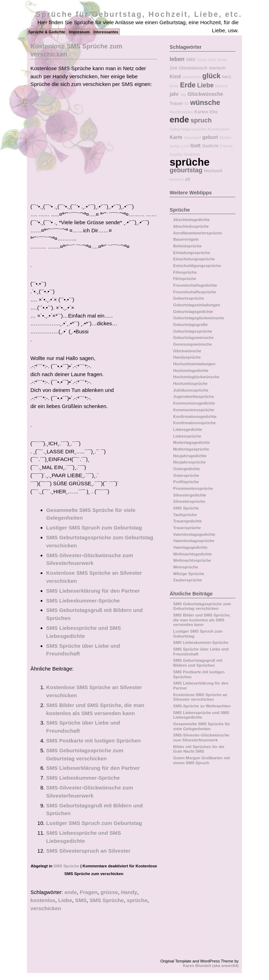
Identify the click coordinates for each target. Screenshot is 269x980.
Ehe (214, 112)
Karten (201, 112)
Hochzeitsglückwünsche (196, 377)
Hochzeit (213, 171)
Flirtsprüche (185, 279)
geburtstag (186, 170)
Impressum (79, 32)
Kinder (226, 138)
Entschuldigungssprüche (197, 266)
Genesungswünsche (192, 344)
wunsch (177, 179)
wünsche (205, 102)
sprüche (137, 900)
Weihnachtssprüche (192, 560)
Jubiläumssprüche (191, 390)
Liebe (65, 900)
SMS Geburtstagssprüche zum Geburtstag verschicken (202, 606)
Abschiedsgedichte (191, 220)
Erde (188, 85)
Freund (226, 146)
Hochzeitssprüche (190, 384)
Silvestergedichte (189, 495)
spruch (201, 120)
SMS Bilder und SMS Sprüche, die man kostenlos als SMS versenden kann (202, 620)
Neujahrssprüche (189, 462)
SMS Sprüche (66, 866)
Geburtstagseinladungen (196, 305)
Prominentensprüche (193, 488)
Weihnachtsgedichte (192, 554)
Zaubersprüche (187, 580)
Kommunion (219, 129)
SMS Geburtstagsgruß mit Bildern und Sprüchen (198, 663)
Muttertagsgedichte (191, 442)
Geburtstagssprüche (188, 129)
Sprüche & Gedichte (47, 32)
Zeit (173, 68)
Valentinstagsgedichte (194, 534)
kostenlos (43, 900)
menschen (192, 77)
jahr (174, 94)
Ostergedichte (187, 469)
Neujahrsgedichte (190, 456)
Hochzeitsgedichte (191, 371)
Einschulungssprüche (194, 259)
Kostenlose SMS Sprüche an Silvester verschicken (200, 697)
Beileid (221, 86)
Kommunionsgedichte (194, 403)
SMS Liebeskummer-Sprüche (83, 601)
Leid (185, 146)
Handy (129, 892)
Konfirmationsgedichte (195, 416)
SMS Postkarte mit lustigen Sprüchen (94, 741)
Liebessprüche (187, 436)
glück (211, 76)
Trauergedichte (187, 521)
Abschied (192, 138)
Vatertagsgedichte (190, 547)
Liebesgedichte (188, 429)
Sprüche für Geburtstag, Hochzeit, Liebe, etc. (139, 14)
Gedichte (192, 154)
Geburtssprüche (188, 298)
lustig (174, 146)
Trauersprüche (187, 528)
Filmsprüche (185, 272)
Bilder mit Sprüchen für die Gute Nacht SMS (199, 749)
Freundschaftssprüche (195, 292)
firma (222, 60)
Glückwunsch (193, 68)
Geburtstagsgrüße (190, 325)
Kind (175, 76)
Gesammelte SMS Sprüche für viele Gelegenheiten (202, 726)
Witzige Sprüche (189, 574)
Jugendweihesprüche (193, 396)
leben (177, 59)
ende (71, 892)
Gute (212, 60)
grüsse (109, 892)
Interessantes (106, 32)
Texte (202, 60)
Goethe (176, 154)
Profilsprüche (186, 482)
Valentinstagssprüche (194, 541)
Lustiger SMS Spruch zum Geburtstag (94, 528)
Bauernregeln (186, 239)
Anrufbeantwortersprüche (198, 233)
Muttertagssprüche (191, 449)
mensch (217, 68)
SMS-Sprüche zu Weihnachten (202, 706)
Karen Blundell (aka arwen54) (211, 966)
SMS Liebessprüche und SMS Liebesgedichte (201, 715)
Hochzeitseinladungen (194, 364)
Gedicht (210, 146)
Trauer (176, 104)
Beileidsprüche (187, 246)
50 (187, 104)
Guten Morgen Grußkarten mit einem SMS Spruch (201, 760)
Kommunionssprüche (194, 410)
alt (188, 179)
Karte (176, 137)
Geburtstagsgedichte (193, 312)
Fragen (89, 892)
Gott (195, 146)
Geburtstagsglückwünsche (199, 318)
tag (183, 94)
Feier (174, 86)
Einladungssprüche (192, 253)
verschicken (46, 908)
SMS (81, 900)
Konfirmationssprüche (194, 423)
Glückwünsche (205, 94)
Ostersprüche (186, 475)
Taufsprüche (185, 515)
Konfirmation (181, 112)
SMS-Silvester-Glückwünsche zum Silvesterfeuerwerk (201, 738)
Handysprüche (187, 357)
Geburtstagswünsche (193, 338)
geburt (210, 137)
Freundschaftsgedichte (195, 285)
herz (227, 77)
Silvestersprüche (189, 501)
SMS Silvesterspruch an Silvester (88, 851)
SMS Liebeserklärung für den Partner (93, 591)
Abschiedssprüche (191, 226)
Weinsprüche (185, 567)
